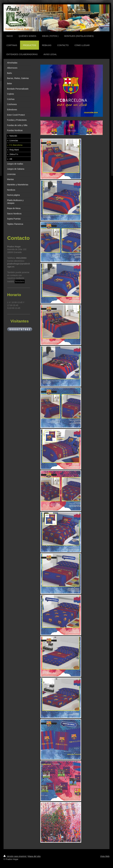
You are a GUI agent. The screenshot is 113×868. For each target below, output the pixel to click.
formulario (20, 281)
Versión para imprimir (15, 856)
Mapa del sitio (34, 856)
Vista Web (105, 856)
